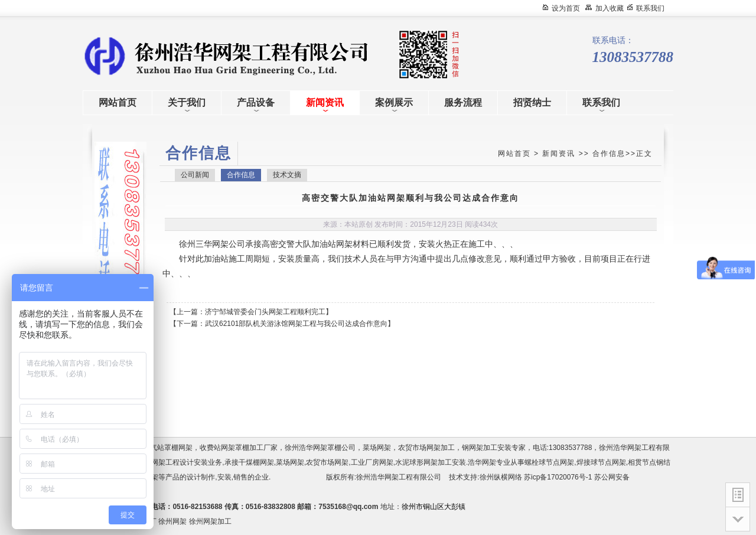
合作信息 (609, 154)
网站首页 (514, 154)
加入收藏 (610, 8)
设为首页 (566, 8)
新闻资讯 (559, 154)
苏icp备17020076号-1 (558, 477)
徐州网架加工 (210, 521)
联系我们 (650, 8)
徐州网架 (172, 521)
